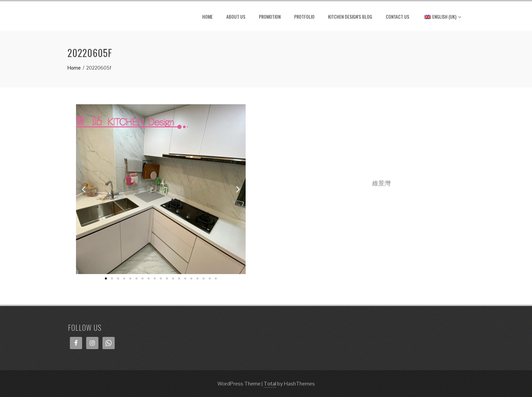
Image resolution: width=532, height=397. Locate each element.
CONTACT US (397, 16)
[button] (106, 278)
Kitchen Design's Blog (350, 16)
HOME (207, 16)
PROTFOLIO (304, 16)
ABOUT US (236, 16)
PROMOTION (270, 16)
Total (270, 384)
